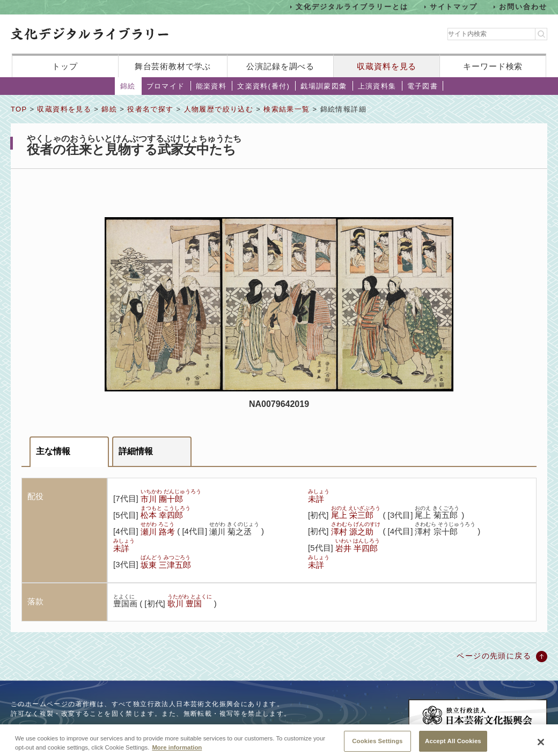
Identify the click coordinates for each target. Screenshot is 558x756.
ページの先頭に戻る (494, 656)
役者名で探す (150, 109)
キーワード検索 (493, 66)
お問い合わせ (523, 7)
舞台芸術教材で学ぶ (173, 66)
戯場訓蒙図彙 (324, 86)
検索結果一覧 (287, 109)
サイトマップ (454, 7)
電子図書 (423, 86)
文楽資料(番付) (263, 86)
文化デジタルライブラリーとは (352, 7)
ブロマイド (166, 86)
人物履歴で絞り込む (219, 109)
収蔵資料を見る (387, 66)
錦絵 (128, 86)
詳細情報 (136, 451)
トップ (65, 66)
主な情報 (53, 451)
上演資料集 (377, 86)
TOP (19, 109)
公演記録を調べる (280, 66)
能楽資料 (211, 86)
